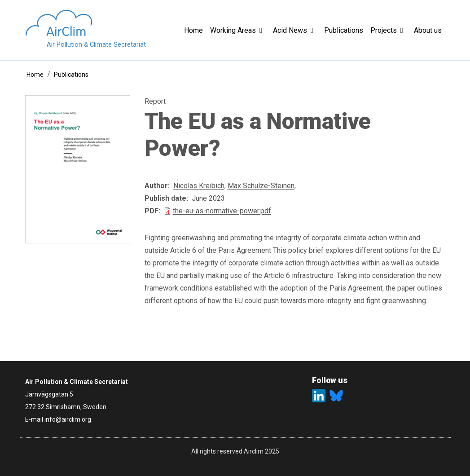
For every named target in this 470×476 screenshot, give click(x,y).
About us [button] (428, 30)
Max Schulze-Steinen (261, 186)
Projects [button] (384, 30)
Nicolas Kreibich (199, 186)
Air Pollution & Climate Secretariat (96, 45)
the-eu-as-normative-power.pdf (222, 211)
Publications (71, 75)
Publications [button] (344, 30)
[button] (264, 31)
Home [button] (193, 30)
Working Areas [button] (233, 30)
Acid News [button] (290, 30)
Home (35, 75)
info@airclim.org (68, 419)
